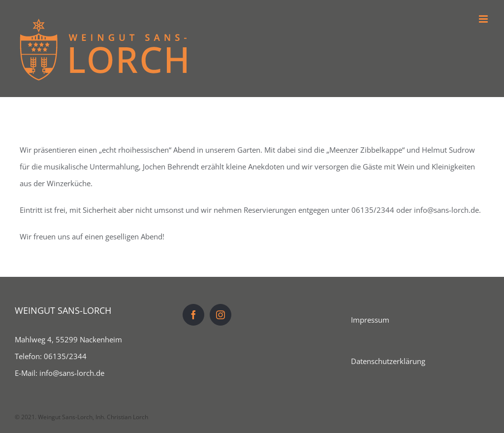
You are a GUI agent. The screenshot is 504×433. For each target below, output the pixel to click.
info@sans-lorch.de (72, 373)
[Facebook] (193, 315)
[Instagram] (220, 315)
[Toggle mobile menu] (484, 19)
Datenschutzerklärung (388, 361)
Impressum (370, 320)
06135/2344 (65, 356)
